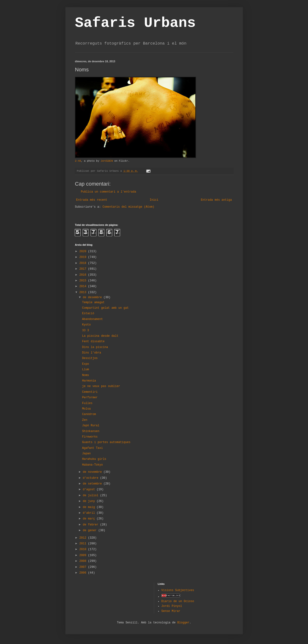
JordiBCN (107, 161)
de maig (90, 507)
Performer (90, 398)
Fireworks (90, 437)
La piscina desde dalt (100, 336)
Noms (85, 375)
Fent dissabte (93, 342)
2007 (84, 567)
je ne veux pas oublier (101, 386)
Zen (85, 420)
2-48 (78, 161)
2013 (84, 292)
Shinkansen (91, 431)
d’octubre (91, 478)
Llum (85, 370)
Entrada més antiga (216, 200)
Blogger (183, 623)
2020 (84, 251)
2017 (84, 269)
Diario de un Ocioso (178, 601)
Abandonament (92, 319)
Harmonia (89, 381)
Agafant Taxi (92, 448)
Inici (154, 200)
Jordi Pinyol (172, 606)
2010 (84, 549)
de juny (90, 501)
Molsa (86, 409)
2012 (84, 538)
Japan (86, 454)
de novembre (93, 472)
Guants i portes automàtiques (106, 442)
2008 (84, 561)
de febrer (91, 525)
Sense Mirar (171, 611)
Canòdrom (89, 414)
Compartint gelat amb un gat (105, 308)
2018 (84, 263)
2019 (84, 257)
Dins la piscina (95, 347)
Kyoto (86, 325)
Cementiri (90, 392)
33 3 (85, 331)
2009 (84, 555)
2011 (84, 544)
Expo (85, 364)
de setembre (93, 484)
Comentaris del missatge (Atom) (128, 207)
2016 (84, 275)
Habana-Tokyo (92, 465)
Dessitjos (90, 358)
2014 (84, 286)
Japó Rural (91, 426)
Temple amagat (93, 302)
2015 (84, 281)
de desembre (93, 297)
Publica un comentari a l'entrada (109, 192)
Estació (88, 313)
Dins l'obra (91, 353)
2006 (84, 573)
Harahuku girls (94, 459)
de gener (90, 530)
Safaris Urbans (135, 23)
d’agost (90, 490)
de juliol (91, 496)
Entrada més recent (92, 200)
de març (90, 519)
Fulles (87, 403)
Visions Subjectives (178, 590)
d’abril (90, 513)
